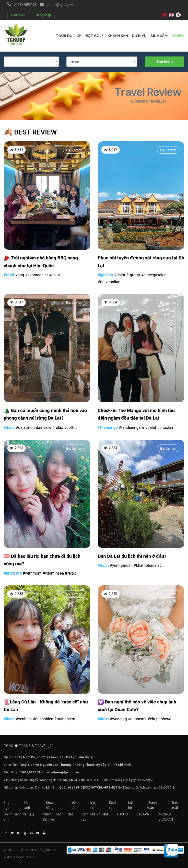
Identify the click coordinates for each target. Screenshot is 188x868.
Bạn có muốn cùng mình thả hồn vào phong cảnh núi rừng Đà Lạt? (45, 414)
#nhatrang (13, 573)
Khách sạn (118, 35)
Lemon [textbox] (74, 62)
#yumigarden (121, 565)
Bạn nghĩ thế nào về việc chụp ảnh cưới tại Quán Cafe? (137, 706)
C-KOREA (165, 814)
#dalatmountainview (33, 428)
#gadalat (105, 275)
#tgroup (133, 275)
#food (9, 275)
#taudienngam (131, 428)
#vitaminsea (53, 573)
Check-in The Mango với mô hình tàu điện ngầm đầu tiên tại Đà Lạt (136, 414)
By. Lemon (74, 150)
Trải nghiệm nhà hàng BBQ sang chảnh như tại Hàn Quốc (41, 262)
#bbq (19, 275)
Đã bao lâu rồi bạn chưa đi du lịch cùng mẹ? (42, 560)
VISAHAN (166, 819)
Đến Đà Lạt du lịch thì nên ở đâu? (132, 556)
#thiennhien (43, 719)
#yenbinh (24, 719)
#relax (58, 428)
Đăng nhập (43, 15)
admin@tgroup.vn (60, 5)
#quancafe (137, 719)
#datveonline (109, 282)
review (178, 35)
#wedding (118, 719)
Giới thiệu (18, 15)
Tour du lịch (69, 35)
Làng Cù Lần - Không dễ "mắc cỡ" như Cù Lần (46, 706)
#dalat (54, 275)
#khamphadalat (147, 565)
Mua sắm (159, 35)
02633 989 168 (25, 5)
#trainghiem (65, 719)
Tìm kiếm (164, 61)
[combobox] (31, 62)
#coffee (71, 428)
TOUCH (122, 814)
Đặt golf (94, 35)
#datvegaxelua (154, 275)
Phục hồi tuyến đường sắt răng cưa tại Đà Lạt (141, 262)
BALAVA (143, 814)
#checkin (165, 428)
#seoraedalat (36, 275)
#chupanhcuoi (160, 719)
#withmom (32, 573)
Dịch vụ (139, 35)
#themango (108, 428)
